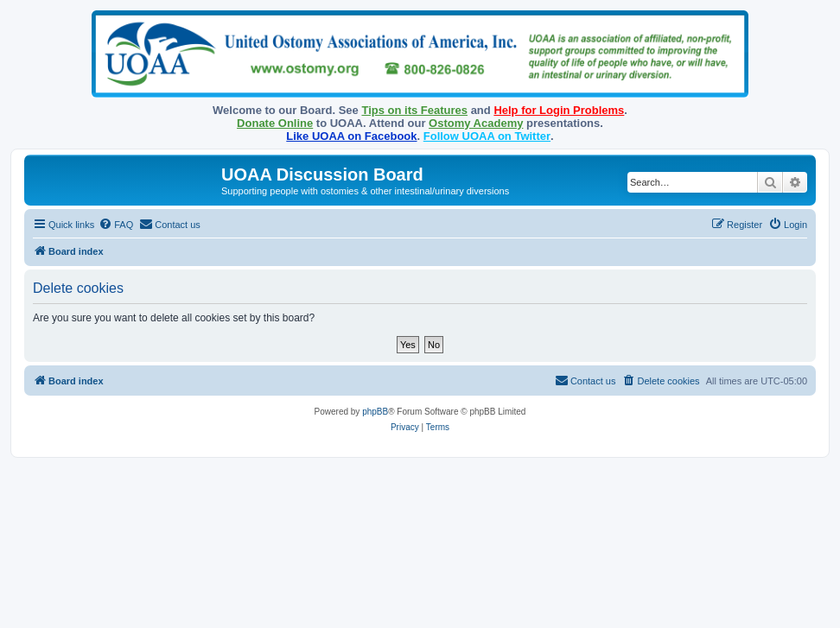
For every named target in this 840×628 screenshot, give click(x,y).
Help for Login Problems (559, 110)
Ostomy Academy (476, 123)
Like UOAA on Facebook (351, 136)
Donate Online (275, 123)
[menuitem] (116, 225)
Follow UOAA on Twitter (487, 136)
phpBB (375, 412)
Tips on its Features (414, 110)
